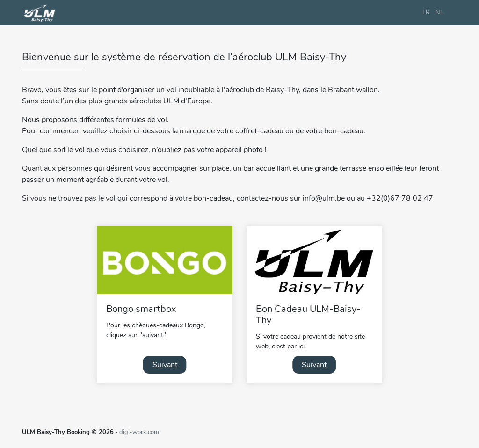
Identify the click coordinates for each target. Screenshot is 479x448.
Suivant (165, 365)
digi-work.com (139, 432)
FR (426, 13)
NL (439, 13)
